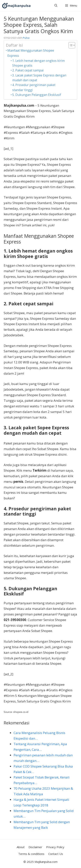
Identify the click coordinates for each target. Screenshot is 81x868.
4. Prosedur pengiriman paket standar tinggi (34, 87)
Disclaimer (35, 847)
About (21, 847)
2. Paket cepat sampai (28, 70)
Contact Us (56, 854)
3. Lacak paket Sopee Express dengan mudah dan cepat (39, 78)
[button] (56, 5)
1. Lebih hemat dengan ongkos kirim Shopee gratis (38, 63)
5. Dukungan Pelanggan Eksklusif (37, 95)
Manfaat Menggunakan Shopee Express (31, 53)
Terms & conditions (31, 854)
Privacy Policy (55, 847)
